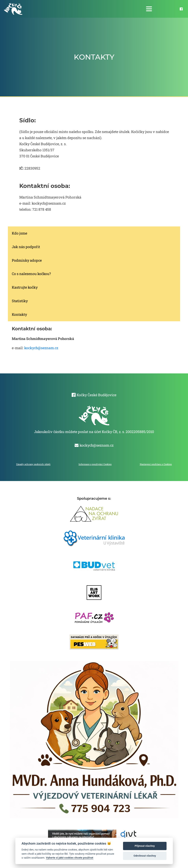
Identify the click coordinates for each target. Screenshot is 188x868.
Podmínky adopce (27, 260)
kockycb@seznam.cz (41, 348)
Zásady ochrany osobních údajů (33, 464)
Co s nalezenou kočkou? (31, 274)
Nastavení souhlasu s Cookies (156, 464)
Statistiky (20, 301)
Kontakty (19, 314)
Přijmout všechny (145, 846)
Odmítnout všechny (145, 856)
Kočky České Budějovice (96, 395)
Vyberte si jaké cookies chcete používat (70, 858)
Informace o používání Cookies (95, 464)
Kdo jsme (19, 233)
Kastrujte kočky (25, 287)
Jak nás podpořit (26, 247)
